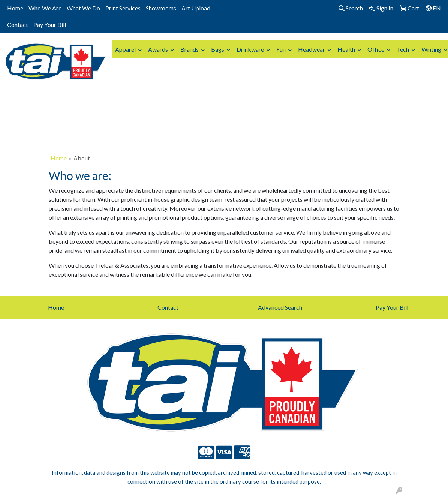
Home (15, 8)
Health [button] (346, 49)
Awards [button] (158, 49)
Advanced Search (280, 307)
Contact (18, 25)
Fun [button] (281, 49)
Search (351, 8)
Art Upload (196, 8)
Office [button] (376, 49)
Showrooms (161, 8)
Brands (190, 49)
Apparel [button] (125, 49)
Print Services (123, 8)
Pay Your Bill (50, 25)
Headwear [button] (312, 49)
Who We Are (45, 8)
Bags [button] (218, 49)
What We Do (83, 8)
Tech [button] (403, 49)
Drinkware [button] (250, 49)
